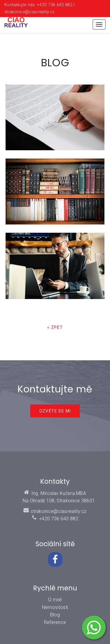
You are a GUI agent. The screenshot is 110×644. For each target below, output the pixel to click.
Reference (55, 622)
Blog (55, 615)
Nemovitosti (55, 607)
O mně (55, 600)
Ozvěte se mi (55, 411)
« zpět (55, 327)
